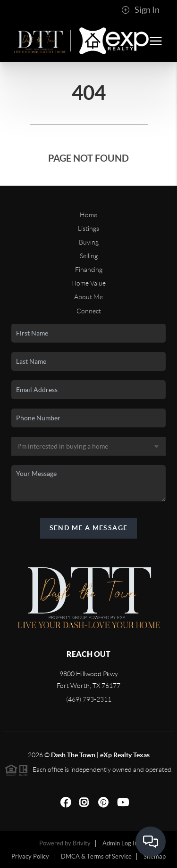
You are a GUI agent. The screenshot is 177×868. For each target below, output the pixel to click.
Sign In (140, 10)
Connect (89, 311)
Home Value (88, 283)
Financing (89, 270)
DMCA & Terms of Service (96, 856)
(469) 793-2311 (89, 699)
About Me (88, 297)
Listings (88, 229)
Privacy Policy (30, 856)
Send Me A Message (89, 528)
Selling (89, 256)
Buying (89, 242)
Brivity (82, 843)
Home (88, 215)
